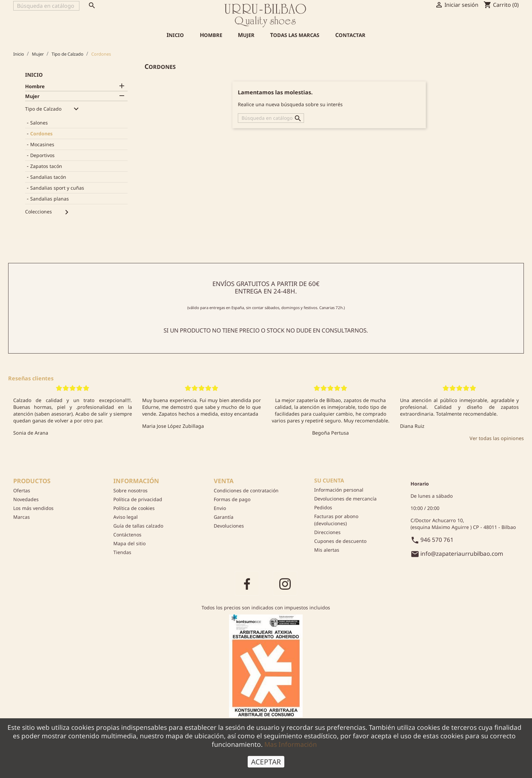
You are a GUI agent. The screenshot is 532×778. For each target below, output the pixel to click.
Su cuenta (329, 480)
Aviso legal (126, 517)
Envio (220, 508)
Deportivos (42, 155)
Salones (39, 123)
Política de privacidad (138, 499)
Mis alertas (327, 550)
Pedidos (323, 507)
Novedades (26, 499)
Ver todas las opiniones (497, 438)
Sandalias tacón (48, 177)
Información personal (339, 490)
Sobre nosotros (130, 490)
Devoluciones (229, 526)
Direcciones (327, 532)
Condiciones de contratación (246, 490)
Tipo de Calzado (43, 109)
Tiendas (122, 552)
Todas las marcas (295, 35)
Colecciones (39, 212)
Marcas (22, 517)
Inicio (175, 35)
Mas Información (291, 749)
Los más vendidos (33, 508)
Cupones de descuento (340, 541)
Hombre (211, 35)
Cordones (41, 134)
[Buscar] (46, 6)
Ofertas (22, 490)
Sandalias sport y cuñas (57, 188)
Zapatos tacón (46, 166)
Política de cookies (134, 508)
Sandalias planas (50, 199)
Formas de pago (232, 499)
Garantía (224, 517)
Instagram (285, 583)
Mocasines (42, 144)
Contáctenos (127, 535)
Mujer (246, 35)
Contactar (350, 35)
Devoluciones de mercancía (345, 499)
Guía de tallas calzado (138, 526)
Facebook (247, 583)
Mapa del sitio (129, 543)
